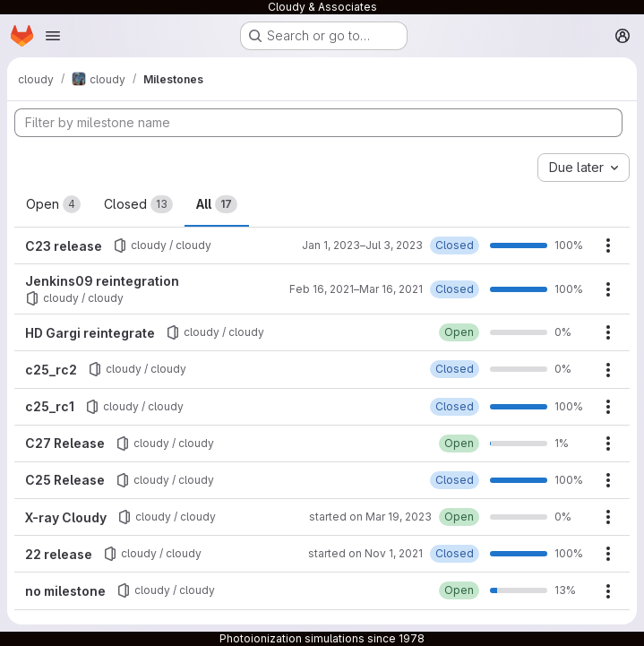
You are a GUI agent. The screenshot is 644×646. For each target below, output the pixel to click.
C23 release (64, 246)
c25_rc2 (51, 370)
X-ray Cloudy (66, 517)
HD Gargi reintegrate (90, 333)
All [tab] (217, 204)
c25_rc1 (50, 406)
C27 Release (65, 443)
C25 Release (65, 480)
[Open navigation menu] (53, 36)
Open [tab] (53, 204)
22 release (59, 554)
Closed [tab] (138, 204)
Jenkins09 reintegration (102, 281)
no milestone (65, 591)
